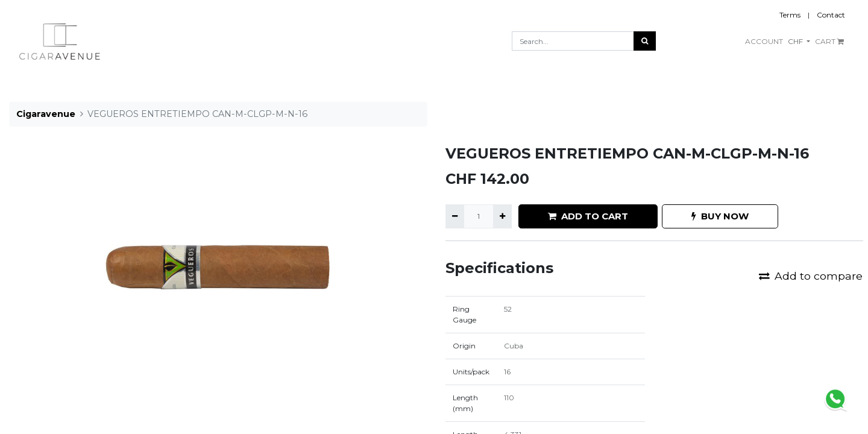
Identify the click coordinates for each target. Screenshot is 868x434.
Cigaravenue (46, 114)
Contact (831, 15)
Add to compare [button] (811, 276)
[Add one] (502, 216)
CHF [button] (796, 41)
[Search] (645, 41)
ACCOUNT (764, 41)
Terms (790, 15)
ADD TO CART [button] (588, 216)
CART (829, 41)
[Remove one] (455, 216)
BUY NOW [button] (720, 216)
